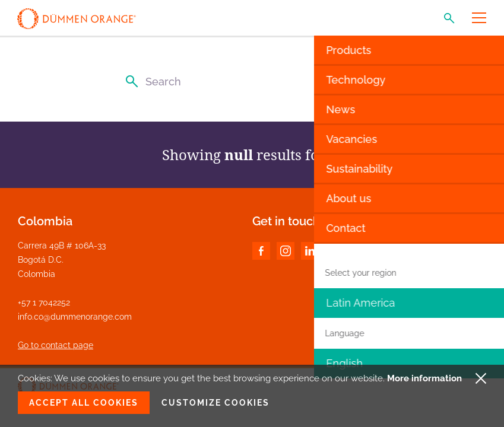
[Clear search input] (375, 82)
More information (424, 378)
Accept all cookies (84, 403)
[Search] (252, 82)
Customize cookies (215, 403)
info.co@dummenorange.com (75, 317)
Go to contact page (56, 345)
